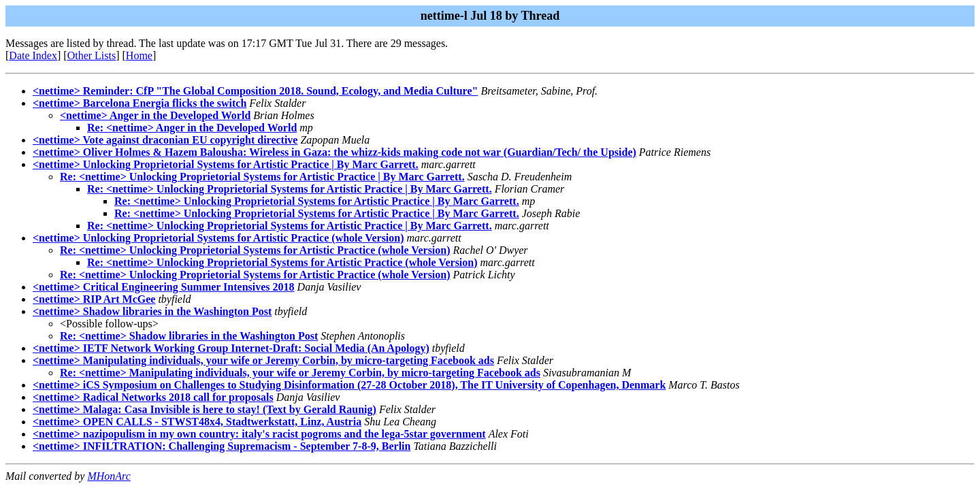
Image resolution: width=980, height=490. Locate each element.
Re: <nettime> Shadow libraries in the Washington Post (189, 336)
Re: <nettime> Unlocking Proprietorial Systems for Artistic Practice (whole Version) (255, 250)
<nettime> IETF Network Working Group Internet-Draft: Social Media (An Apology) (231, 348)
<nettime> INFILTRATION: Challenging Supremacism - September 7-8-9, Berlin (222, 446)
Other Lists (92, 55)
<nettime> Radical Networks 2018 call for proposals (153, 397)
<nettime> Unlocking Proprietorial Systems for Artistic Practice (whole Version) (218, 238)
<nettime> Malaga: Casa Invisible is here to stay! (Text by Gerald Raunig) (205, 409)
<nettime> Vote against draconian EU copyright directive (165, 140)
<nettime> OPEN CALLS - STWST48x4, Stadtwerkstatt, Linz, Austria (197, 422)
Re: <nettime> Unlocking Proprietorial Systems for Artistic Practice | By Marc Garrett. (262, 177)
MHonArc (109, 476)
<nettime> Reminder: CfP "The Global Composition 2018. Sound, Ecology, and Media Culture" (255, 91)
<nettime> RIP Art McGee (94, 299)
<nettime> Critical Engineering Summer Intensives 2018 (164, 287)
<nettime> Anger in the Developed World (155, 115)
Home (139, 55)
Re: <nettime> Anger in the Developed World (192, 128)
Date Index (33, 55)
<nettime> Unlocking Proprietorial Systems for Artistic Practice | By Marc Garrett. (226, 164)
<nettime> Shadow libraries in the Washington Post (152, 311)
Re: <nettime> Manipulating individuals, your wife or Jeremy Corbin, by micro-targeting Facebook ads (300, 373)
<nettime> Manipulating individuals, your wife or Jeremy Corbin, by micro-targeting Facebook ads (263, 360)
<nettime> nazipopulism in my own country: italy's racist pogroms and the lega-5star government (259, 434)
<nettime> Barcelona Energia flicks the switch (140, 103)
